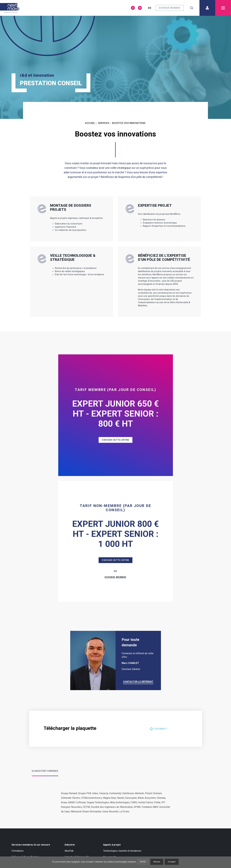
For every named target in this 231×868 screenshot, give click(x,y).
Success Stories (20, 784)
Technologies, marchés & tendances (122, 731)
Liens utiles (178, 766)
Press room (56, 796)
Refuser (157, 862)
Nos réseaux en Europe (62, 772)
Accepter (172, 862)
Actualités (105, 772)
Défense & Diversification (25, 737)
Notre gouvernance (60, 784)
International (56, 778)
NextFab (69, 731)
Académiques (19, 796)
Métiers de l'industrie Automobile (189, 772)
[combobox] (192, 8)
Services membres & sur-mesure (31, 725)
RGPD (143, 862)
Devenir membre (170, 8)
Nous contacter (20, 825)
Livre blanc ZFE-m (110, 784)
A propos (17, 766)
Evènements (107, 778)
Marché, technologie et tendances (29, 772)
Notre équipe (57, 790)
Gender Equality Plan (61, 802)
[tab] (45, 652)
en (150, 8)
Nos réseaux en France (24, 802)
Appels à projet (112, 725)
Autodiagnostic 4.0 (74, 743)
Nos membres (19, 778)
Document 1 (159, 609)
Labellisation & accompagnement (121, 743)
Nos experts (110, 737)
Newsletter (150, 766)
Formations (18, 731)
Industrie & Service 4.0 (77, 737)
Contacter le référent (138, 562)
